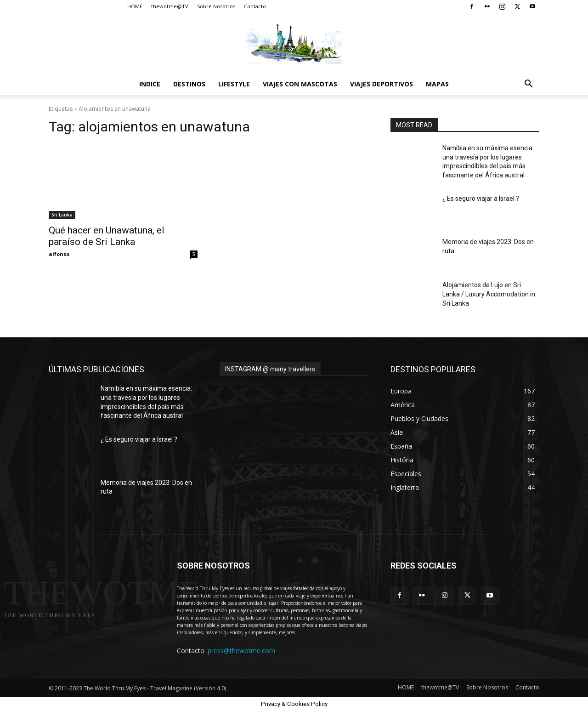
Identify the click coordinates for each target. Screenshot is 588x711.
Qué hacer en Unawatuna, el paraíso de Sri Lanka (107, 236)
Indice (150, 84)
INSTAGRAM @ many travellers (270, 369)
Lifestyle (234, 84)
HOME (135, 6)
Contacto (255, 6)
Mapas (437, 84)
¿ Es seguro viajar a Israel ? (481, 199)
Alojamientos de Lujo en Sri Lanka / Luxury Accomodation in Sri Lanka (489, 294)
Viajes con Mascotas (300, 84)
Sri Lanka (62, 215)
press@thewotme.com (241, 651)
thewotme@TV (170, 6)
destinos (189, 84)
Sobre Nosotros (216, 6)
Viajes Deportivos (382, 84)
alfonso (59, 254)
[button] (528, 85)
